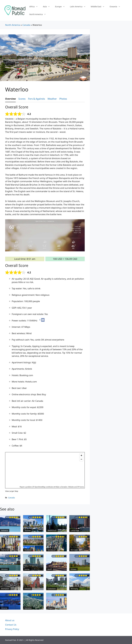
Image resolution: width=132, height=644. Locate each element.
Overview (10, 99)
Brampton (5, 589)
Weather (52, 99)
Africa (35, 6)
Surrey (27, 569)
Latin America (79, 6)
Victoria (4, 608)
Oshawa (28, 589)
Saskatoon (51, 589)
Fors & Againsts (37, 99)
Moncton (74, 550)
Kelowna (5, 530)
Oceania (116, 6)
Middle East (99, 6)
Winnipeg (74, 589)
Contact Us (11, 625)
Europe (61, 6)
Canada (26, 25)
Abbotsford (52, 530)
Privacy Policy (12, 629)
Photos (63, 99)
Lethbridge (75, 530)
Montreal (28, 550)
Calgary (50, 608)
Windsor (5, 569)
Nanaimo (28, 608)
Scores (22, 99)
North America (39, 14)
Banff (50, 569)
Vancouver (52, 550)
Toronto (27, 530)
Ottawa (73, 569)
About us (10, 620)
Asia (48, 6)
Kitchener (5, 550)
